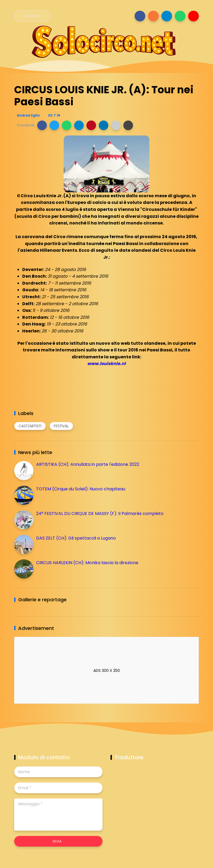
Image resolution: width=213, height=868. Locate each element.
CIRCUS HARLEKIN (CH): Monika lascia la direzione (87, 563)
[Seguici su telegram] (167, 16)
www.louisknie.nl (107, 364)
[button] (42, 125)
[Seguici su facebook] (140, 16)
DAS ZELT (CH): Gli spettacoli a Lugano (76, 538)
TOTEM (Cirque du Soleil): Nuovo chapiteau (81, 489)
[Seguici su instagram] (153, 16)
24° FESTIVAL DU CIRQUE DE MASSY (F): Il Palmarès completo (100, 514)
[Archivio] (32, 16)
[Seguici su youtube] (193, 16)
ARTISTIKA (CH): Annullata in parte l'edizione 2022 (88, 464)
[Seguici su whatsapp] (180, 16)
